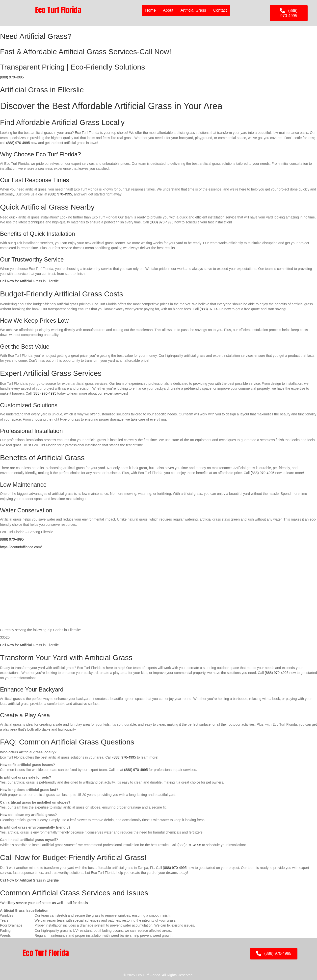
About (168, 10)
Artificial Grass (193, 10)
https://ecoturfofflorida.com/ (21, 547)
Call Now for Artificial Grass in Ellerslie (29, 281)
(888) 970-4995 (12, 77)
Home (150, 10)
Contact (220, 10)
